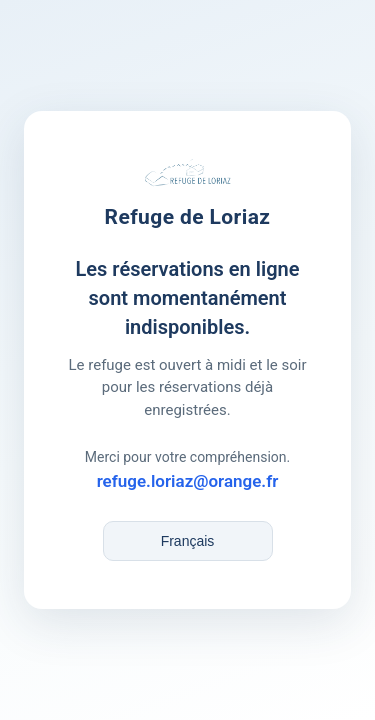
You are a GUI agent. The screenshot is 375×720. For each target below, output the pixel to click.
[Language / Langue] (188, 541)
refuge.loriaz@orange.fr (188, 481)
